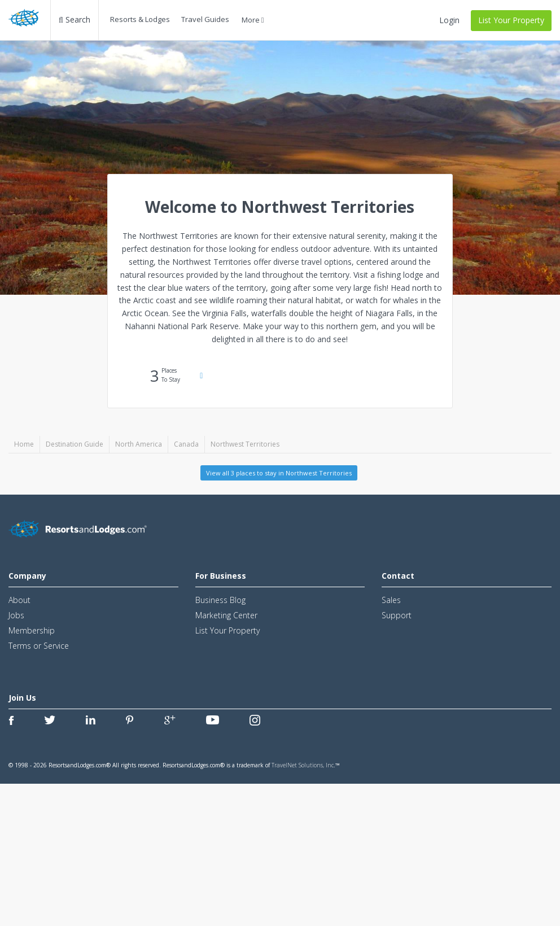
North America (139, 444)
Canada (186, 444)
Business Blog (220, 600)
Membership (32, 630)
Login (449, 20)
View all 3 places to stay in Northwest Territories (279, 473)
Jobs (16, 615)
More (253, 20)
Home (24, 444)
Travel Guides (205, 19)
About (19, 600)
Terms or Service (39, 646)
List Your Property (511, 20)
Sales (391, 600)
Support (397, 615)
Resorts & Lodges (140, 19)
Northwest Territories (245, 444)
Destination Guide (75, 444)
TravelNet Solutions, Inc (303, 765)
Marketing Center (226, 615)
